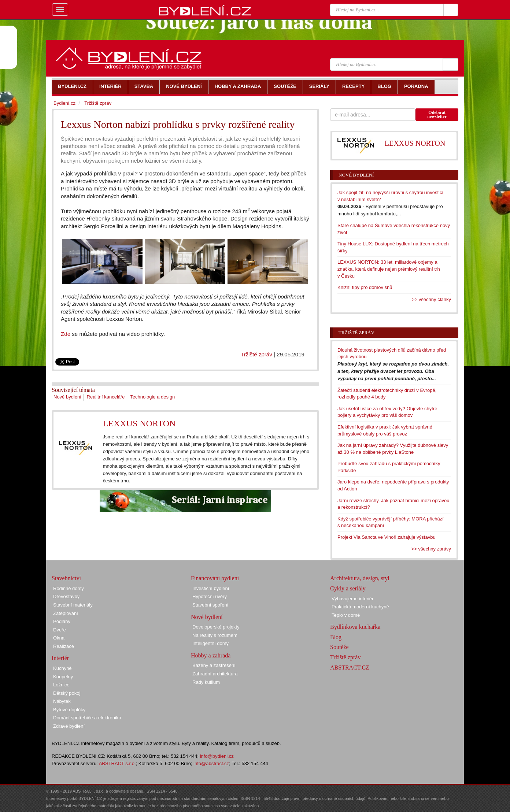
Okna (59, 638)
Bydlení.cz (64, 103)
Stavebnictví (66, 578)
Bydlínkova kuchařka (355, 627)
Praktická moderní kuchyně (360, 607)
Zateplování (66, 613)
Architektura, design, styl (360, 578)
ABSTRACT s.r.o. (117, 763)
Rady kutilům (206, 682)
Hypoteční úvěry (210, 596)
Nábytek (62, 701)
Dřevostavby (66, 596)
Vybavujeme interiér (352, 599)
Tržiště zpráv (256, 354)
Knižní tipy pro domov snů (365, 287)
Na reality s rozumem (215, 635)
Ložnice (61, 685)
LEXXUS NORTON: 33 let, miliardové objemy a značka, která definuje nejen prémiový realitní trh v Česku (389, 269)
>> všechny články (431, 299)
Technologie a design (152, 397)
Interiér (60, 658)
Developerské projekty (216, 627)
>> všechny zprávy (431, 549)
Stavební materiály (73, 605)
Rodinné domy (69, 588)
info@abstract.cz (211, 763)
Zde (66, 334)
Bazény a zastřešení (214, 665)
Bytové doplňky (69, 710)
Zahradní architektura (215, 674)
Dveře (60, 630)
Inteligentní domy (210, 643)
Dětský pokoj (67, 693)
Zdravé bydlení (69, 726)
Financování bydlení (215, 578)
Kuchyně (62, 668)
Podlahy (62, 621)
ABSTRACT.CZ (350, 668)
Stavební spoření (210, 605)
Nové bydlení (67, 397)
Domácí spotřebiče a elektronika (87, 718)
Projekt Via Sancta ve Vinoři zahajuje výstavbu (387, 537)
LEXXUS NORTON (139, 423)
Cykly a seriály (348, 588)
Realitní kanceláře (106, 397)
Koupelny (63, 677)
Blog (336, 637)
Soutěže (339, 647)
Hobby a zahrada (211, 655)
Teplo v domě (346, 615)
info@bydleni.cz (217, 756)
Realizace (64, 646)
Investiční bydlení (211, 588)
